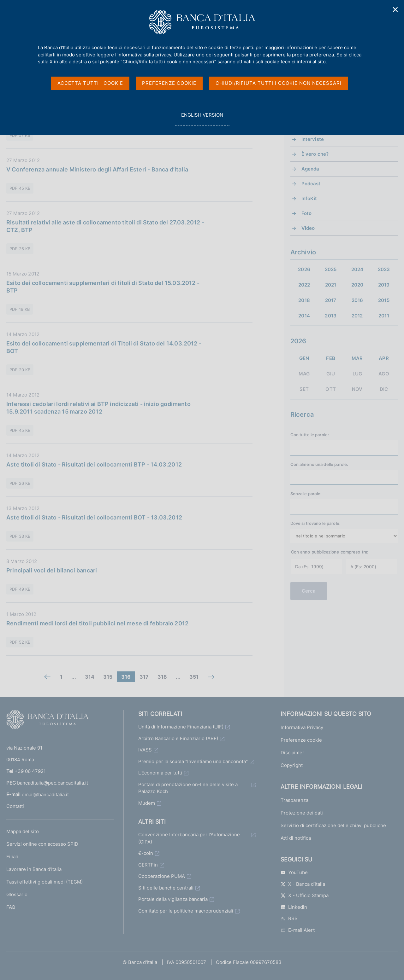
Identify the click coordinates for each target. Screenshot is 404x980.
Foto (307, 213)
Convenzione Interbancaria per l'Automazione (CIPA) (189, 838)
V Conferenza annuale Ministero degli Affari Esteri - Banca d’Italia (97, 169)
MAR (357, 358)
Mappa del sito (23, 831)
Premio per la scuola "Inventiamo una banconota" (193, 761)
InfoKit (309, 198)
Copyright (292, 765)
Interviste (313, 139)
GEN (304, 358)
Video (308, 228)
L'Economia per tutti (160, 773)
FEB (330, 358)
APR (384, 358)
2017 (331, 300)
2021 (331, 285)
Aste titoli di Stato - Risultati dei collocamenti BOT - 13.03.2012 (94, 517)
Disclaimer (292, 753)
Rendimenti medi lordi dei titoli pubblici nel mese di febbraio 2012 (97, 623)
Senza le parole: (306, 494)
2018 (304, 300)
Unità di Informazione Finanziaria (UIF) (181, 727)
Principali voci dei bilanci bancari (52, 570)
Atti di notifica (296, 838)
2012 (357, 316)
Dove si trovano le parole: (315, 523)
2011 (384, 316)
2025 (331, 269)
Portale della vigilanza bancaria (173, 899)
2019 (384, 285)
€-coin (146, 853)
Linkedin (294, 907)
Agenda (310, 169)
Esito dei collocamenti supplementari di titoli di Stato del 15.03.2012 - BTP (103, 287)
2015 (384, 300)
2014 (304, 316)
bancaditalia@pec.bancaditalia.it (53, 783)
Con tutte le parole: (310, 435)
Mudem (147, 803)
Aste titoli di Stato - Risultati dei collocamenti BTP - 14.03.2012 (94, 464)
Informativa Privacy (302, 727)
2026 (304, 269)
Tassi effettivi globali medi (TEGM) (45, 882)
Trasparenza (294, 800)
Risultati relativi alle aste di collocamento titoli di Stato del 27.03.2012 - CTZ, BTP (105, 226)
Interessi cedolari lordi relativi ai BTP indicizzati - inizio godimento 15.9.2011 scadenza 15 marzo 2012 (98, 408)
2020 (357, 285)
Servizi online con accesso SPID (42, 844)
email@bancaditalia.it (45, 794)
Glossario (17, 894)
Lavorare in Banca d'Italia (34, 869)
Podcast (311, 184)
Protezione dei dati (302, 813)
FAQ (11, 907)
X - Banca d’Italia (303, 884)
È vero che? (315, 154)
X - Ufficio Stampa (305, 895)
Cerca (309, 591)
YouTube (294, 872)
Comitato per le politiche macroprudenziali (186, 911)
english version (202, 118)
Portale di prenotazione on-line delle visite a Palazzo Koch (188, 788)
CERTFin (148, 865)
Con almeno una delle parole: (319, 464)
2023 (384, 269)
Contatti (15, 806)
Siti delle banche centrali (166, 888)
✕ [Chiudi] (395, 10)
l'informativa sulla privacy (143, 55)
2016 (357, 300)
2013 (331, 316)
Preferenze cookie (301, 740)
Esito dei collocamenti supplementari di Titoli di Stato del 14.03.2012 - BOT (104, 347)
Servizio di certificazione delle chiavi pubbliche (333, 825)
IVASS (145, 750)
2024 (357, 269)
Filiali (12, 857)
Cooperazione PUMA (162, 876)
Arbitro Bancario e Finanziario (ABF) (178, 738)
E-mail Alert (298, 930)
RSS (289, 918)
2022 (304, 285)
